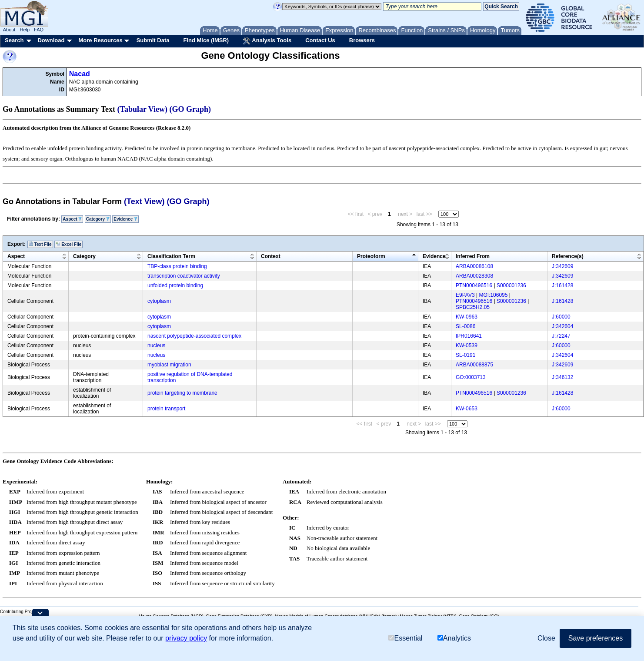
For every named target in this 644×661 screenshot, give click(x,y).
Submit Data (153, 40)
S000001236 (511, 285)
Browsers (362, 40)
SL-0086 (465, 326)
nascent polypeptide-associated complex (194, 336)
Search (14, 40)
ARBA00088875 (474, 365)
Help (25, 30)
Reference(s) (568, 256)
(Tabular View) (143, 109)
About (9, 30)
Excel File (68, 244)
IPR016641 (469, 336)
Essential (405, 638)
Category (98, 219)
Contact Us (320, 40)
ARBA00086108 (474, 266)
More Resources (100, 40)
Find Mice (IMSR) (206, 40)
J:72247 (561, 336)
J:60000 (561, 317)
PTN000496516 (474, 285)
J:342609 (562, 266)
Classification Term (171, 256)
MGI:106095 (493, 295)
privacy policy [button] (186, 638)
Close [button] (546, 638)
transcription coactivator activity (184, 276)
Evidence (125, 219)
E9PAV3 (465, 295)
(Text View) (144, 201)
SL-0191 (465, 355)
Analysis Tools (267, 41)
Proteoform (371, 256)
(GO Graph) (190, 109)
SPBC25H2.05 (473, 307)
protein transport (166, 409)
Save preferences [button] (596, 638)
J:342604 (562, 326)
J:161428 (562, 285)
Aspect (72, 219)
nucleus (156, 346)
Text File (40, 244)
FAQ (39, 30)
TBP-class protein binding (177, 266)
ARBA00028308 (474, 276)
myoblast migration (169, 365)
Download (51, 40)
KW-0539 (467, 346)
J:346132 (562, 377)
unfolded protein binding (175, 285)
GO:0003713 (471, 377)
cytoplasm (159, 301)
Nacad (80, 74)
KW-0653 (467, 409)
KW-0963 (467, 317)
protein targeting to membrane (182, 393)
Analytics (454, 638)
